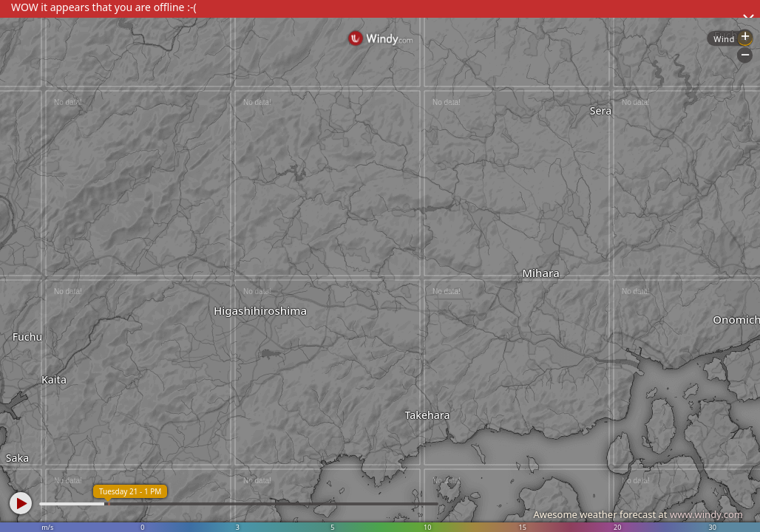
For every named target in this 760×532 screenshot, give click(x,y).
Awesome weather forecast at (638, 514)
